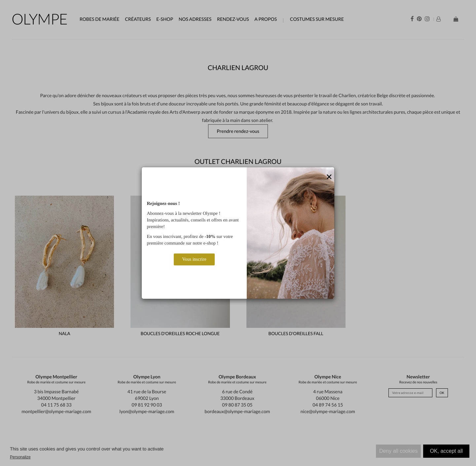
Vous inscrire (194, 259)
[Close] (329, 177)
